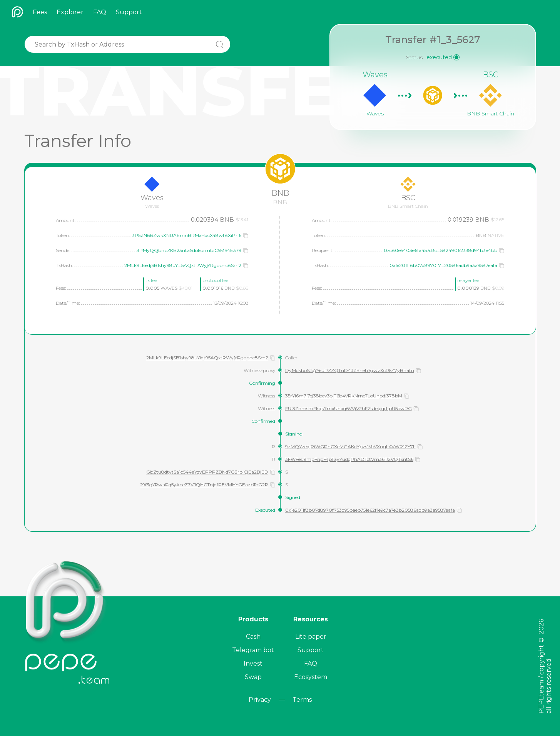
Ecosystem (311, 677)
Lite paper (311, 637)
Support (129, 12)
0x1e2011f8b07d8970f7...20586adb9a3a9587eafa (443, 265)
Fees (40, 12)
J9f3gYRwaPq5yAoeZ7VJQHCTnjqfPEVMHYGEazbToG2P (204, 485)
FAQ (100, 12)
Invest (253, 663)
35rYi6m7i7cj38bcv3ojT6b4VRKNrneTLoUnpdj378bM (344, 396)
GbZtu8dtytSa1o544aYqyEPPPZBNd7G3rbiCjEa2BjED (207, 472)
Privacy (260, 700)
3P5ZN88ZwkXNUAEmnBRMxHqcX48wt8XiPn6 (187, 235)
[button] (246, 235)
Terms (302, 700)
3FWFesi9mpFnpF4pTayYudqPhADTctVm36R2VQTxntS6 (349, 459)
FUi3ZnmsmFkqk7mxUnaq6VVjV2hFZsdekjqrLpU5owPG (349, 408)
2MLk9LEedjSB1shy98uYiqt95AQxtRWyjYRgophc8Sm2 (207, 358)
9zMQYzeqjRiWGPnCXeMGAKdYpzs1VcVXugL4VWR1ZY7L (350, 446)
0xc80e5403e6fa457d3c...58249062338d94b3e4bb (440, 250)
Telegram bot (253, 650)
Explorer (70, 12)
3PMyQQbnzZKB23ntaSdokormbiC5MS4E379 (189, 250)
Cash (253, 637)
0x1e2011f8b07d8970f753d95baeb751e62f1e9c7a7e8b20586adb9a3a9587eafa (370, 510)
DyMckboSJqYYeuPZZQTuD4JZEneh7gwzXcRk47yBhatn (350, 370)
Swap (253, 677)
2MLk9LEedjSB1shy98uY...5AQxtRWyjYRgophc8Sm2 (183, 265)
